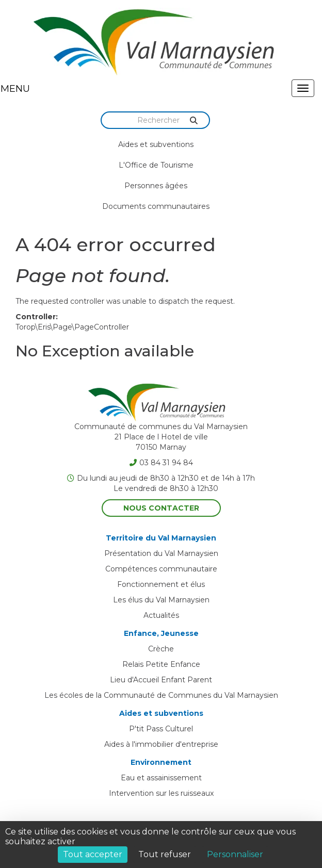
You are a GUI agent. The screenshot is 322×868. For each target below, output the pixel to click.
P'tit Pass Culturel (161, 729)
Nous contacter (161, 508)
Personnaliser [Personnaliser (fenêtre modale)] (235, 854)
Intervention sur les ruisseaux (161, 793)
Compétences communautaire (161, 569)
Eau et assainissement (161, 778)
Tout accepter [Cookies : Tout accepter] (93, 854)
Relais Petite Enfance (161, 664)
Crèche (161, 649)
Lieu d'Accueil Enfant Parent (161, 680)
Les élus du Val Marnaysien (161, 600)
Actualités (161, 615)
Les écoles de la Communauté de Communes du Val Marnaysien (161, 695)
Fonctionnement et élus (161, 584)
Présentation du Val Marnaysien (161, 553)
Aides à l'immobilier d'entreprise (161, 744)
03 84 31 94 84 (161, 463)
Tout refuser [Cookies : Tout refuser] (165, 854)
